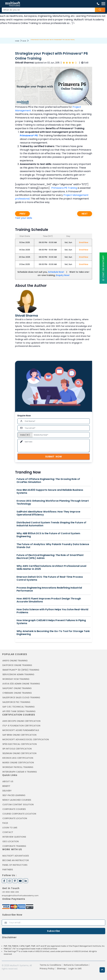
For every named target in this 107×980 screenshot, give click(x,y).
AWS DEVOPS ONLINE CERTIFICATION (21, 721)
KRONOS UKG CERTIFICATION (18, 758)
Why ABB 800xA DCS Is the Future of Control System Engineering (48, 535)
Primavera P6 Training (64, 188)
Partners (8, 870)
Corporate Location (15, 818)
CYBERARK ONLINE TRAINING (17, 693)
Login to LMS (10, 828)
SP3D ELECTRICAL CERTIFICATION (20, 744)
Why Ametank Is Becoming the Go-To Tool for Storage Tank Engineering (53, 633)
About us (8, 781)
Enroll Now (84, 242)
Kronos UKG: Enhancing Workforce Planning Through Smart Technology (53, 502)
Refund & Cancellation (76, 965)
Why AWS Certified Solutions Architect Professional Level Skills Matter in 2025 (51, 568)
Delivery (7, 791)
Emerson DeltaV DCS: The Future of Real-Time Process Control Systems (50, 578)
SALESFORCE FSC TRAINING (16, 702)
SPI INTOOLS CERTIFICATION (17, 749)
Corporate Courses (14, 809)
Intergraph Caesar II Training (20, 772)
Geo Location (11, 841)
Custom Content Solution (18, 805)
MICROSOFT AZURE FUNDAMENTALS (21, 730)
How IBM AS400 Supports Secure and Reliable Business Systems (50, 491)
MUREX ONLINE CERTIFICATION (18, 763)
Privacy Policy (47, 969)
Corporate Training (14, 846)
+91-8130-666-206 (10, 892)
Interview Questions (14, 837)
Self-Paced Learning (14, 795)
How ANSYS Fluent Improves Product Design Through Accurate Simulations (49, 600)
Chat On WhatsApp (103, 268)
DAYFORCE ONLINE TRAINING (17, 665)
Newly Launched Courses (17, 800)
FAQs (5, 823)
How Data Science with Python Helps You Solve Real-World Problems (52, 611)
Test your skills (24, 218)
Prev (22, 214)
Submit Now (54, 457)
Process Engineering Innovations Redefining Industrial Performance (49, 589)
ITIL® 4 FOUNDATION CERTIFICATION (21, 726)
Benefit (6, 786)
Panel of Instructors (15, 865)
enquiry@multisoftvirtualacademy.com (20, 896)
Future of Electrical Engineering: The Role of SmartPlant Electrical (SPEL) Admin (50, 557)
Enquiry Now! (63, 275)
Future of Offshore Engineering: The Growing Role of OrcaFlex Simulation (48, 481)
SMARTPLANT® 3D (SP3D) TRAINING (21, 670)
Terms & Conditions (50, 965)
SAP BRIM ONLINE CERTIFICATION (19, 735)
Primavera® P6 (29, 136)
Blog (24, 41)
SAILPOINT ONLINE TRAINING (17, 688)
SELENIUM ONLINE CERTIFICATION (19, 753)
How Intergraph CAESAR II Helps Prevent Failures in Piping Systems (51, 622)
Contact (8, 832)
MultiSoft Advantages (16, 856)
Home (17, 41)
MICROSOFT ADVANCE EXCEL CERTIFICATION (26, 739)
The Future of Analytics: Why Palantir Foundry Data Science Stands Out (53, 546)
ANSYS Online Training (15, 661)
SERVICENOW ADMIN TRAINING (18, 674)
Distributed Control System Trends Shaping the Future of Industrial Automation (51, 524)
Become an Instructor (16, 860)
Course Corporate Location (19, 814)
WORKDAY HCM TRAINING (16, 679)
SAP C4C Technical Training (19, 707)
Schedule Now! (56, 272)
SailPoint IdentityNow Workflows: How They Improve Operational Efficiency (48, 513)
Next (85, 214)
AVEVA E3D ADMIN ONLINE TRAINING (21, 684)
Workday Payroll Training (18, 767)
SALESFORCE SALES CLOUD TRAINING (21, 697)
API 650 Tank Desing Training (19, 711)
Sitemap (61, 969)
